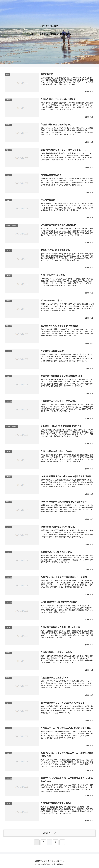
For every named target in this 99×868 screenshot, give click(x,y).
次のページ (49, 833)
